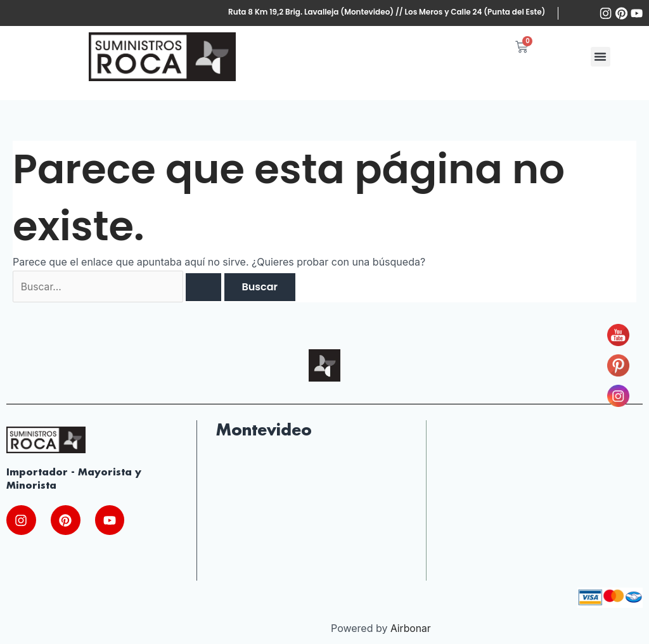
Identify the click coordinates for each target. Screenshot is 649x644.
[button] (601, 57)
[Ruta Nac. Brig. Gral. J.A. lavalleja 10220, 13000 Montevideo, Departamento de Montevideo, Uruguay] (311, 518)
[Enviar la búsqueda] (207, 287)
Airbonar (411, 629)
